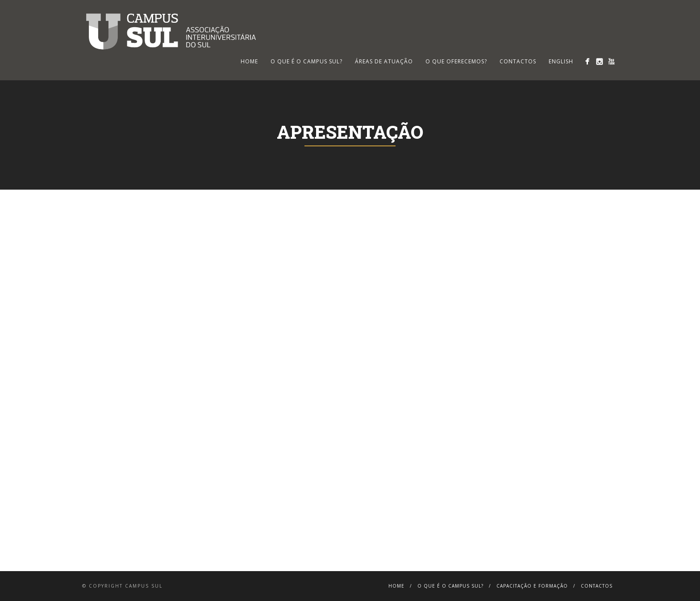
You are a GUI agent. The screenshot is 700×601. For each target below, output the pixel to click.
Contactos (518, 61)
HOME (249, 61)
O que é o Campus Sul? (306, 61)
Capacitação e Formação (532, 586)
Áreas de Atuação (384, 61)
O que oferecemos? (456, 61)
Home (396, 586)
